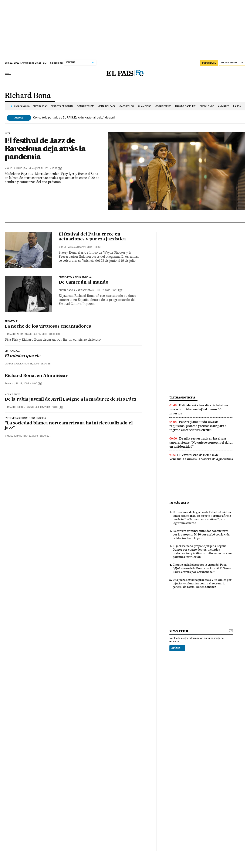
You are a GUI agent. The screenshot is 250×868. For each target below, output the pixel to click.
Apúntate (177, 648)
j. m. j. (62, 247)
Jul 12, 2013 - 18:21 (109, 290)
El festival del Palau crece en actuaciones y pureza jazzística (92, 237)
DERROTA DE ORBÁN (62, 106)
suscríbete (209, 63)
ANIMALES (224, 106)
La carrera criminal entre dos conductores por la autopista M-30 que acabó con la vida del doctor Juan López (201, 534)
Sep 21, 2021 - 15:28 (49, 168)
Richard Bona (28, 96)
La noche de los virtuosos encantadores (48, 327)
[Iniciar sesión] (232, 63)
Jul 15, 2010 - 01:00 (47, 334)
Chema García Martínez (73, 290)
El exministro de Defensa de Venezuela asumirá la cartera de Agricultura (201, 457)
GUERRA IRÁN (40, 106)
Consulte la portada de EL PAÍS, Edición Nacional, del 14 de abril (74, 117)
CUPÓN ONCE (207, 106)
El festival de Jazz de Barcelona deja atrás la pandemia (45, 148)
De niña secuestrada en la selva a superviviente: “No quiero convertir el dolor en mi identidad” (201, 443)
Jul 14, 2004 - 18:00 (28, 383)
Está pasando (22, 106)
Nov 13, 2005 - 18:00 (38, 364)
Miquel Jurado (14, 168)
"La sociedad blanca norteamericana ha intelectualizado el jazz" (69, 426)
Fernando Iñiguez (15, 407)
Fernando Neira (14, 334)
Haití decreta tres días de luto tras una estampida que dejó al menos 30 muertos (199, 409)
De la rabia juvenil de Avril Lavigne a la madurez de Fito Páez (71, 400)
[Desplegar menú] (8, 73)
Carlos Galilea (14, 364)
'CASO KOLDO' (127, 106)
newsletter (179, 631)
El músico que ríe (23, 356)
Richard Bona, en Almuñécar (36, 376)
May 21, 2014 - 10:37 (91, 247)
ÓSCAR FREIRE (164, 106)
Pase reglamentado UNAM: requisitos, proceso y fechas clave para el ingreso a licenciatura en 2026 (198, 426)
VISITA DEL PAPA (107, 106)
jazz (7, 134)
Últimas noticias (182, 398)
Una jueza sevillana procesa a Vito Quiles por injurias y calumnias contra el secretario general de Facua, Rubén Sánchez (202, 583)
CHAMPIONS (145, 106)
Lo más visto (179, 503)
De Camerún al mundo (83, 283)
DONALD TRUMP (86, 106)
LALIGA (237, 106)
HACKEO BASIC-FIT (186, 106)
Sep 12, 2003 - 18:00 (37, 436)
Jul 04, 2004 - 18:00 (49, 407)
